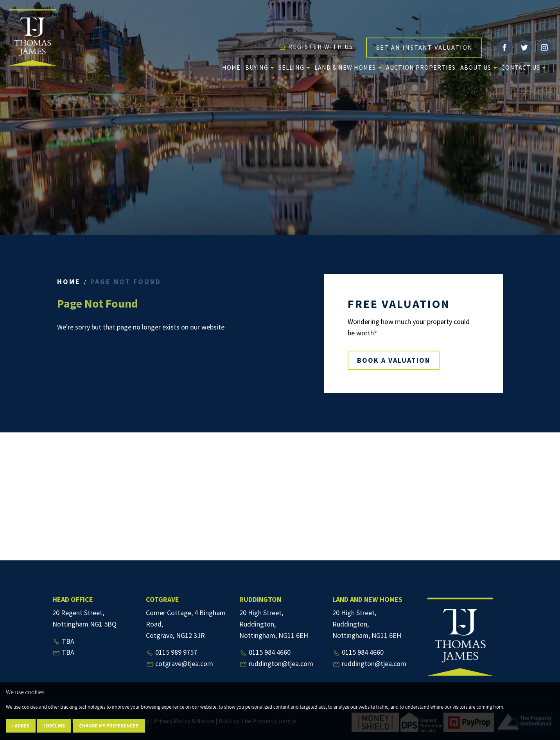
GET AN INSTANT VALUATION (424, 47)
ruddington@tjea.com (276, 663)
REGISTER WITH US (316, 47)
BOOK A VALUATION (394, 360)
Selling (294, 67)
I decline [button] (54, 726)
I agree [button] (21, 726)
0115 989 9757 (171, 652)
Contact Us (523, 67)
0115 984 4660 (265, 652)
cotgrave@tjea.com (179, 663)
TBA (63, 641)
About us (478, 67)
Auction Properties (421, 67)
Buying (259, 67)
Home (231, 67)
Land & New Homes (348, 67)
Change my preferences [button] (109, 726)
